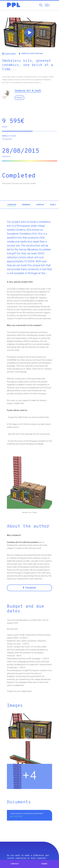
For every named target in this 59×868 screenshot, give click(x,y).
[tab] (12, 205)
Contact (19, 98)
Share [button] (44, 864)
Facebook (29, 588)
